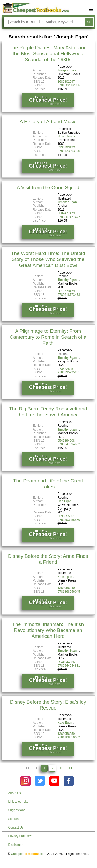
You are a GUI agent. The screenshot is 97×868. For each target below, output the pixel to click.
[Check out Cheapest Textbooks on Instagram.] (25, 781)
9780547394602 (69, 444)
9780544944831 (69, 666)
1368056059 (66, 734)
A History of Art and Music (48, 121)
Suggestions (17, 810)
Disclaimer (16, 845)
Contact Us (16, 827)
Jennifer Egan (67, 202)
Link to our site (18, 802)
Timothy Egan (67, 280)
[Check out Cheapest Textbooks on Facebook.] (69, 781)
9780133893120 (69, 151)
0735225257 (66, 369)
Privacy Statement (21, 836)
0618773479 (66, 291)
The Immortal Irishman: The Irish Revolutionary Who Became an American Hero (48, 630)
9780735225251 (69, 372)
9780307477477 (69, 217)
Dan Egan (65, 501)
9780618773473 (69, 295)
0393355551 (66, 516)
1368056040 (66, 588)
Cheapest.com (29, 854)
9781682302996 (69, 85)
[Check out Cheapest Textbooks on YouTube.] (54, 781)
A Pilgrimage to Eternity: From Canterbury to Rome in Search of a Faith (48, 337)
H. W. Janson (67, 136)
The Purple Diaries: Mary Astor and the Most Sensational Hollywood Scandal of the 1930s (48, 54)
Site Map (14, 819)
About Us (15, 793)
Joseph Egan (67, 70)
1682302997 (66, 82)
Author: (40, 136)
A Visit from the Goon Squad (48, 188)
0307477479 (66, 213)
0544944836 (66, 662)
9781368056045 (69, 592)
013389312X (66, 147)
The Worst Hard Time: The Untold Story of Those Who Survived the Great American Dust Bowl (48, 259)
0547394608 (66, 441)
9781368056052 (69, 737)
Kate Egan (65, 577)
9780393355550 (69, 520)
